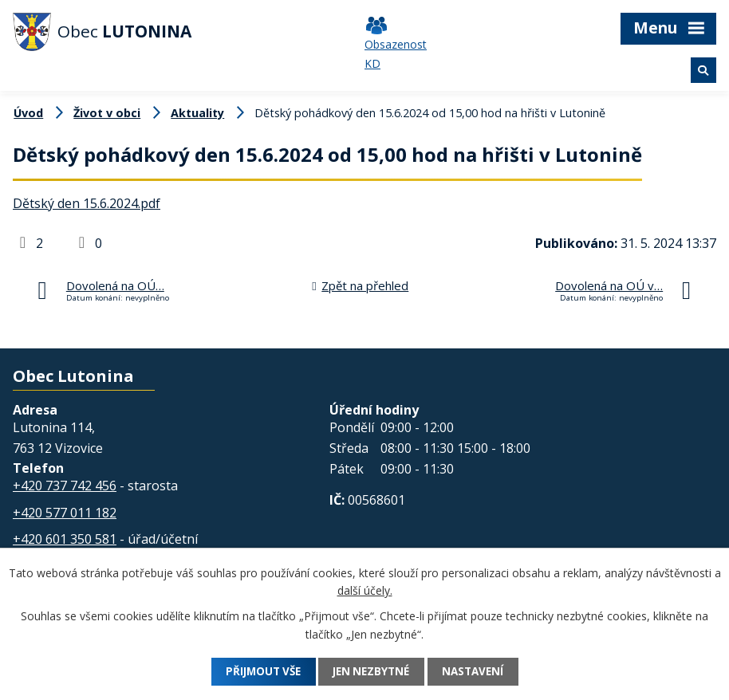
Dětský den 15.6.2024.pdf (87, 203)
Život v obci (107, 113)
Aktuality (197, 113)
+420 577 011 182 (65, 513)
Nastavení (482, 672)
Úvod (28, 113)
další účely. (365, 590)
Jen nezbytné (372, 672)
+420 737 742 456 (65, 486)
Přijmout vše (255, 672)
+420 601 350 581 (65, 539)
